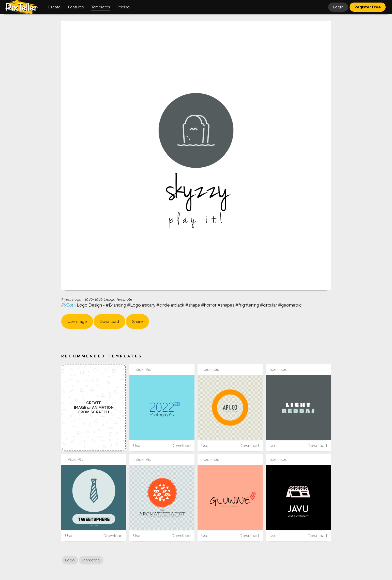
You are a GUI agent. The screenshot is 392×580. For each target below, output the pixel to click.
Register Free (368, 7)
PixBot (68, 305)
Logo (70, 560)
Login (338, 7)
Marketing (91, 560)
